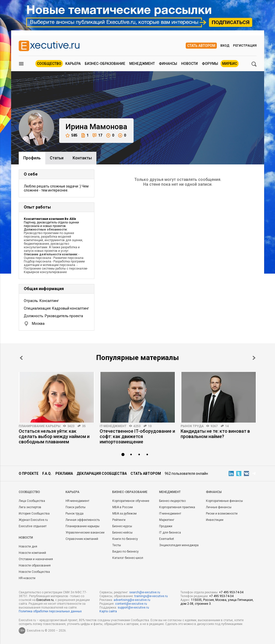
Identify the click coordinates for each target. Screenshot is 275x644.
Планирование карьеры (40, 426)
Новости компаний (32, 553)
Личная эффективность (83, 520)
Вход (225, 45)
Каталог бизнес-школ (128, 558)
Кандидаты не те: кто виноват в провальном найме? (215, 434)
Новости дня (28, 546)
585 (71, 135)
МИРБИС (230, 64)
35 (84, 426)
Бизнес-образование (105, 64)
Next (254, 358)
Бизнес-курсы (122, 526)
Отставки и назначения (36, 559)
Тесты (117, 545)
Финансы (168, 64)
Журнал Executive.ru (33, 520)
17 (97, 135)
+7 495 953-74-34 (231, 592)
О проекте (29, 473)
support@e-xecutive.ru (133, 608)
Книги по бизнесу (125, 539)
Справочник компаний (82, 539)
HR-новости (27, 578)
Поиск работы (76, 507)
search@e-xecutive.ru (145, 592)
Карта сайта (108, 611)
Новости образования (35, 565)
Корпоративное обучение (131, 501)
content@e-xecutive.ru (131, 604)
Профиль (32, 158)
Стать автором (201, 46)
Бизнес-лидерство (172, 501)
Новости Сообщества (34, 572)
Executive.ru (45, 600)
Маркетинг (167, 520)
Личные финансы (219, 507)
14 (227, 426)
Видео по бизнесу (125, 552)
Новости (189, 64)
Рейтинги (119, 520)
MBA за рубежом (124, 514)
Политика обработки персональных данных (50, 611)
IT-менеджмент (113, 426)
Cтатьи (57, 158)
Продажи (166, 526)
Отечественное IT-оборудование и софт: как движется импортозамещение (137, 436)
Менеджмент (142, 64)
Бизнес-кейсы (122, 533)
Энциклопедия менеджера (179, 545)
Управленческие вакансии (85, 533)
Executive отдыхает (33, 526)
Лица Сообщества (32, 501)
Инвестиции (215, 520)
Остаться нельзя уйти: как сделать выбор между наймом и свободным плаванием (54, 436)
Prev (21, 358)
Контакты (82, 158)
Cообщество (29, 492)
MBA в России (123, 507)
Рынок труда (192, 426)
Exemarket (167, 539)
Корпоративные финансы (224, 501)
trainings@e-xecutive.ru (151, 596)
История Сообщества (34, 514)
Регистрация (245, 45)
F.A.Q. (47, 473)
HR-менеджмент (77, 501)
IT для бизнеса (170, 533)
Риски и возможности (222, 514)
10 (150, 426)
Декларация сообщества (102, 473)
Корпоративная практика (177, 507)
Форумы (210, 64)
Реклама (64, 473)
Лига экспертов (30, 507)
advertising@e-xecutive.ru (132, 600)
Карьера (73, 64)
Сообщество (49, 64)
